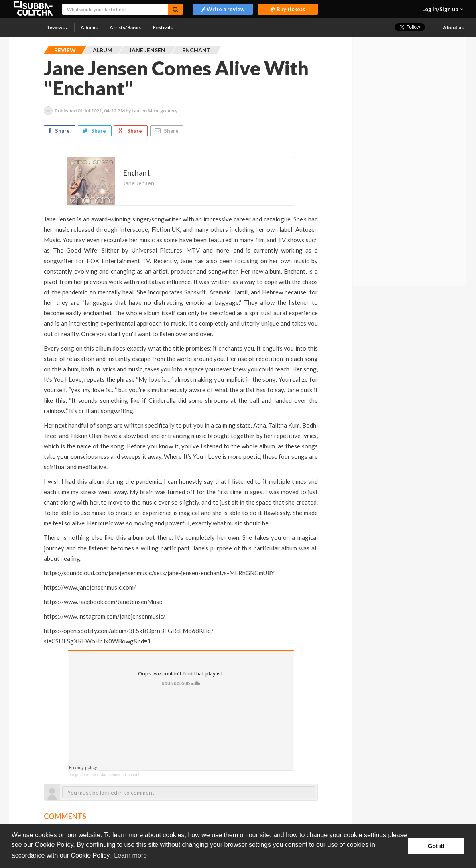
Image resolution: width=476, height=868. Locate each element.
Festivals (163, 27)
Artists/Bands (125, 27)
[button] (443, 9)
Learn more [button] (130, 855)
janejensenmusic (83, 775)
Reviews (57, 27)
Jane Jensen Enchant (120, 775)
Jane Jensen (139, 183)
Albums (89, 27)
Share (60, 131)
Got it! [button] (436, 846)
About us (453, 27)
